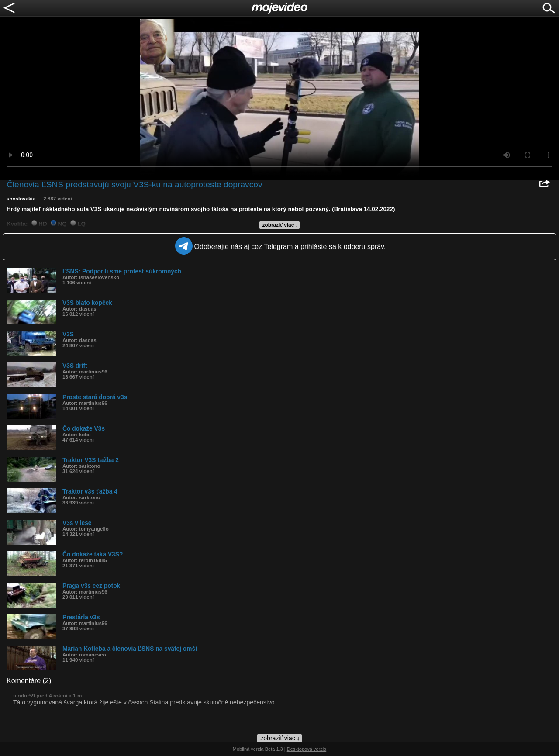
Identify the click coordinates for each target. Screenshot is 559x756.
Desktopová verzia (307, 749)
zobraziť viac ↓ (280, 225)
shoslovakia (21, 199)
